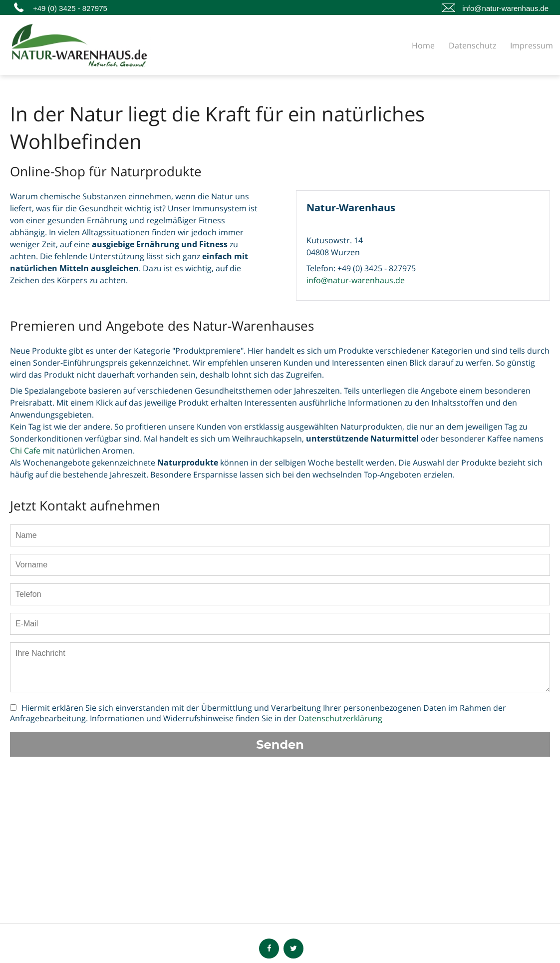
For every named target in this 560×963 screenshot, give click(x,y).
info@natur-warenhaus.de (505, 8)
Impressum (532, 45)
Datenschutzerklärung (340, 718)
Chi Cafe (25, 451)
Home (423, 45)
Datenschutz (472, 45)
